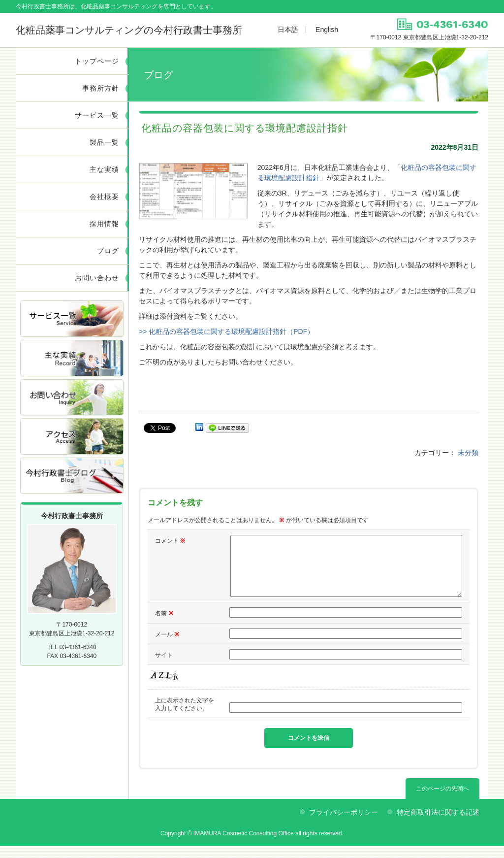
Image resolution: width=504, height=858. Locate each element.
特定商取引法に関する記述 (438, 824)
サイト (164, 667)
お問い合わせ (97, 278)
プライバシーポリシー (344, 824)
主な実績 (104, 169)
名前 (164, 625)
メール (167, 646)
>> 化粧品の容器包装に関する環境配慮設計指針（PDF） (226, 331)
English (327, 30)
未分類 (468, 453)
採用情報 (104, 224)
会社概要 (104, 197)
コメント (170, 541)
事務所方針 (101, 88)
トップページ (97, 61)
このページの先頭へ (442, 800)
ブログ (108, 251)
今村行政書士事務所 (129, 30)
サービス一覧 (97, 115)
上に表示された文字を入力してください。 (185, 716)
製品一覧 (104, 142)
